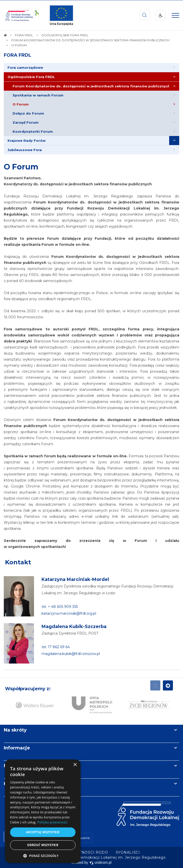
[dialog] (43, 811)
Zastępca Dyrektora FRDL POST (70, 633)
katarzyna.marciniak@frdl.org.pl (69, 613)
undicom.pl (101, 862)
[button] (43, 856)
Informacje (17, 748)
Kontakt (18, 562)
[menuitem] (91, 68)
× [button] (75, 765)
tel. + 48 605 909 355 (60, 607)
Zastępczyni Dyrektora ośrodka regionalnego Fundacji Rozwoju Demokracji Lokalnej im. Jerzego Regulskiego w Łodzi (107, 590)
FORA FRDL (17, 55)
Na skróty (15, 730)
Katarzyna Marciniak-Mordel (75, 579)
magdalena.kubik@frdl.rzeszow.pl (71, 654)
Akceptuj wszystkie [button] (43, 832)
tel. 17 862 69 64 (56, 647)
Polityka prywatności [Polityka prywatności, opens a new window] (52, 822)
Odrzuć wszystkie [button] (43, 845)
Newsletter (17, 766)
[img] (61, 15)
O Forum (21, 167)
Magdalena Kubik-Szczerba (74, 627)
